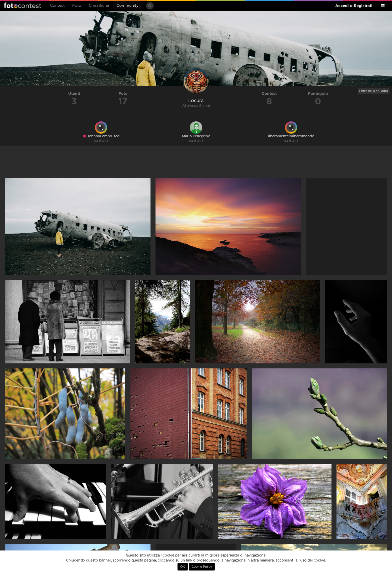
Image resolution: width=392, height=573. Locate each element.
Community (127, 6)
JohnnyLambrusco (101, 136)
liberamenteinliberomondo (291, 136)
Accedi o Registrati (354, 6)
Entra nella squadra (374, 91)
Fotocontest (22, 5)
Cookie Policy (202, 567)
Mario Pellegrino (196, 136)
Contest (57, 6)
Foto (77, 6)
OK (183, 567)
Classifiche (99, 6)
